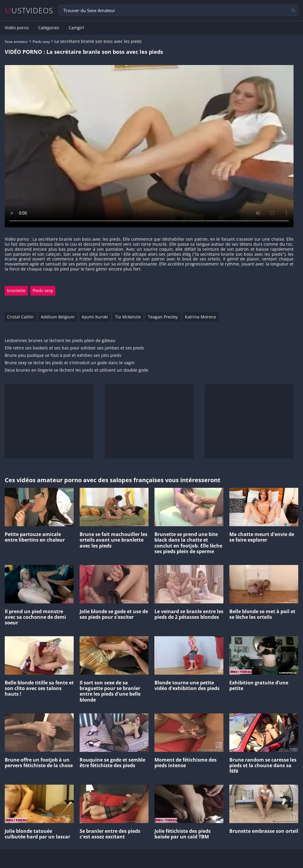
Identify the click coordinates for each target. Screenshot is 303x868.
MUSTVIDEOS (29, 10)
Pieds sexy (41, 42)
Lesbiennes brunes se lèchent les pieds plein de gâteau (60, 341)
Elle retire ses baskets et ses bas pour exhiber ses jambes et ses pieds (74, 348)
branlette (16, 290)
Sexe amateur (16, 42)
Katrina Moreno (200, 317)
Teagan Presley (163, 317)
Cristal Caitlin (20, 317)
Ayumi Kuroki (95, 317)
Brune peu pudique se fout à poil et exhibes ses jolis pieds (63, 356)
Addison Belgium (58, 317)
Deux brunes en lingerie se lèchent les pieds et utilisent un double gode (76, 370)
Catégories (49, 28)
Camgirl (76, 28)
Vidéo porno (17, 28)
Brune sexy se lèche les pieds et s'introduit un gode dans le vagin (70, 363)
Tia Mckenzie (128, 317)
